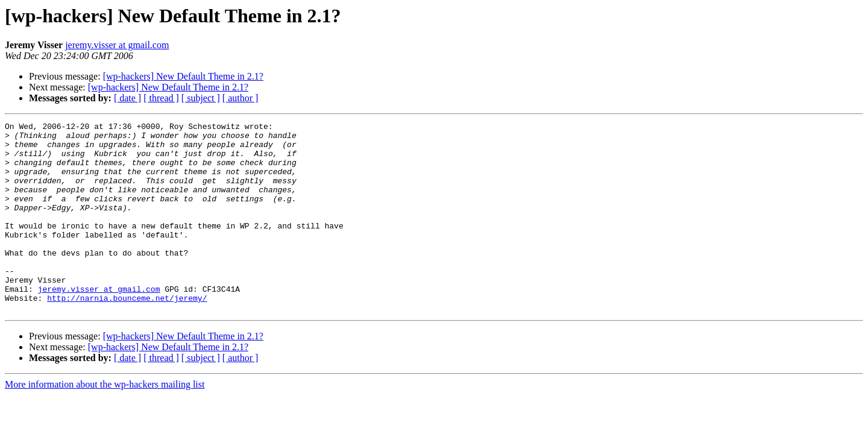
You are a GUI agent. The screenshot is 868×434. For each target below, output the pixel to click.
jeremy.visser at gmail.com (117, 45)
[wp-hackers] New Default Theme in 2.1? (183, 76)
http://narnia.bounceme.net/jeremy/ (127, 334)
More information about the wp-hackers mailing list (105, 422)
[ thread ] (161, 98)
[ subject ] (201, 98)
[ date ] (127, 98)
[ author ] (241, 98)
